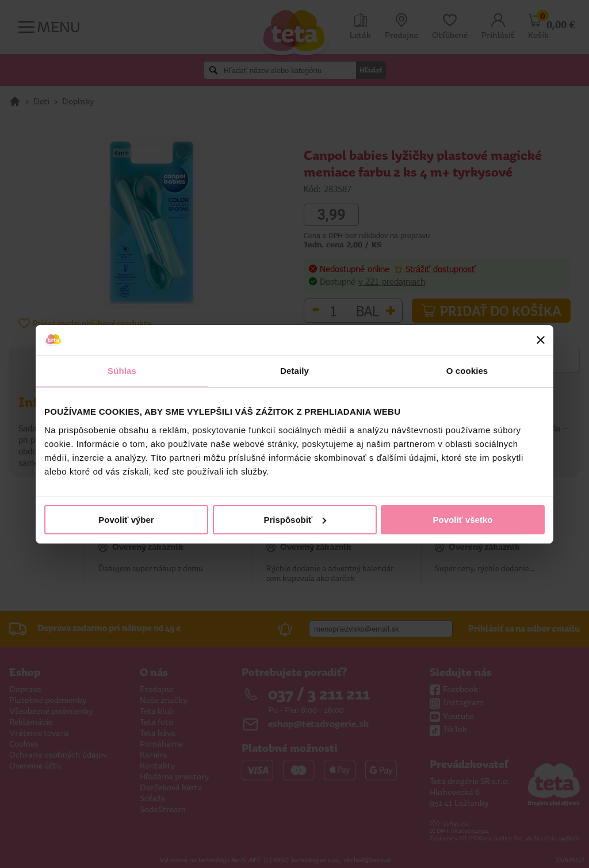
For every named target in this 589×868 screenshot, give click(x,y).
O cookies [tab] (467, 371)
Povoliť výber (126, 520)
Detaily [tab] (294, 371)
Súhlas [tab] (122, 371)
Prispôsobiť (295, 520)
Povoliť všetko (463, 520)
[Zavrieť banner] (541, 340)
